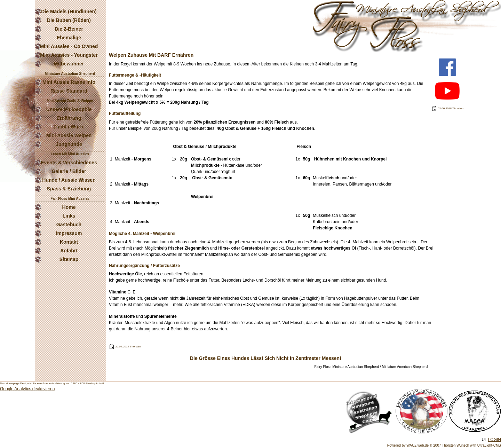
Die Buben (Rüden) (69, 20)
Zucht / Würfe (69, 127)
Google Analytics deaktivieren (27, 389)
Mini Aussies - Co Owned (69, 46)
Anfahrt (69, 251)
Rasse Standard (69, 91)
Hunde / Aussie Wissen (69, 180)
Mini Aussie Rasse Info (69, 82)
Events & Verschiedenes (69, 163)
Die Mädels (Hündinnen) (69, 11)
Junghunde (69, 144)
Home (69, 207)
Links (69, 216)
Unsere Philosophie (69, 109)
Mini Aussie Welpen (69, 135)
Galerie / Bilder (69, 171)
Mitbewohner (69, 64)
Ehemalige (69, 38)
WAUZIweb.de (417, 445)
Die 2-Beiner (69, 29)
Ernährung (69, 118)
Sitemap (69, 259)
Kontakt (69, 242)
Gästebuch (69, 225)
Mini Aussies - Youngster (69, 55)
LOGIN (495, 440)
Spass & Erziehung (69, 189)
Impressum (69, 233)
